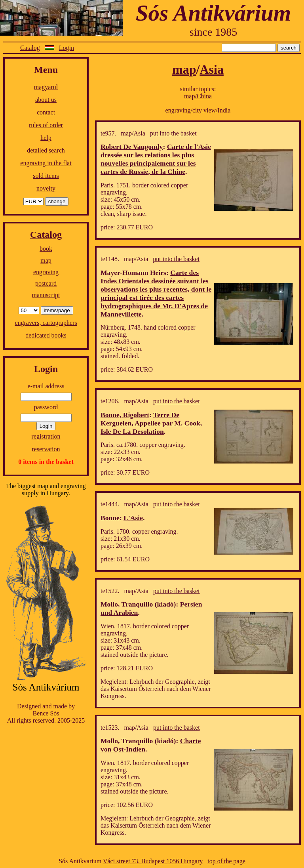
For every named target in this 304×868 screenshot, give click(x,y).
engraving (46, 272)
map (46, 260)
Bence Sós (46, 713)
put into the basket (173, 133)
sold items (46, 176)
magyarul (46, 87)
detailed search (46, 150)
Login (66, 48)
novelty (46, 188)
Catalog (30, 48)
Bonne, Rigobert (125, 415)
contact (46, 112)
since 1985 (214, 32)
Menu (46, 70)
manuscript (46, 295)
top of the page (226, 861)
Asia (211, 69)
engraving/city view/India (198, 110)
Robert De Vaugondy (132, 147)
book (46, 249)
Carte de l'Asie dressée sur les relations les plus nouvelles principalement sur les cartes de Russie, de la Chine (156, 159)
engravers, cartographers (46, 323)
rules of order (46, 125)
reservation (46, 449)
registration (46, 436)
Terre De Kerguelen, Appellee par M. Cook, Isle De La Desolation (151, 423)
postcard (46, 283)
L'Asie (133, 518)
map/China (198, 96)
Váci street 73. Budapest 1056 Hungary (153, 861)
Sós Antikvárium (213, 13)
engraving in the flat (46, 163)
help (46, 138)
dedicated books (46, 335)
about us (46, 100)
